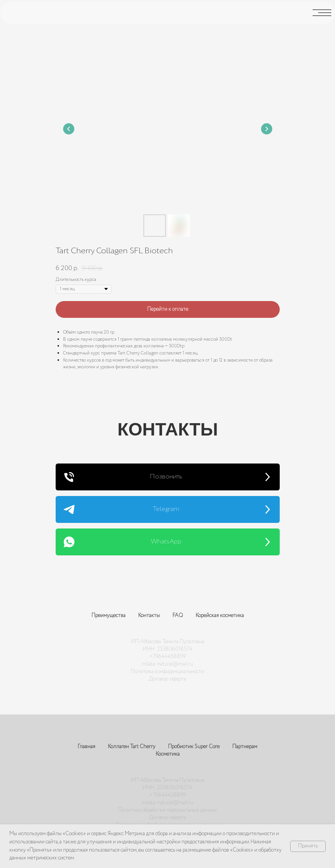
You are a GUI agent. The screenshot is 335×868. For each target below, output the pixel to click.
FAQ (178, 616)
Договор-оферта (167, 679)
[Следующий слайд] (267, 129)
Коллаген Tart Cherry (132, 747)
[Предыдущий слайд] (69, 129)
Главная (86, 747)
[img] (17, 13)
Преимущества (108, 616)
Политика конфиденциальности (167, 672)
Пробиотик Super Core (194, 747)
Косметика (168, 754)
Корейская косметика (220, 616)
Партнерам (245, 747)
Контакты (149, 616)
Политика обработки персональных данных (167, 810)
